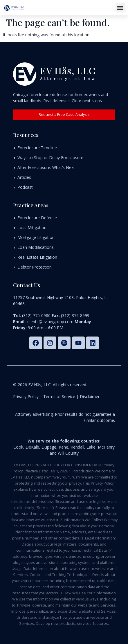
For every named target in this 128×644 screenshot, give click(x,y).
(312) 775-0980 (36, 315)
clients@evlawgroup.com (50, 322)
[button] (120, 8)
